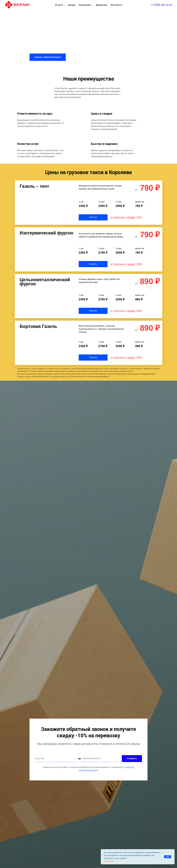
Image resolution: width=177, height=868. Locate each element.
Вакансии (101, 5)
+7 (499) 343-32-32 (162, 5)
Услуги (59, 5)
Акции (72, 5)
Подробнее (109, 861)
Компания (85, 5)
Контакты (117, 5)
